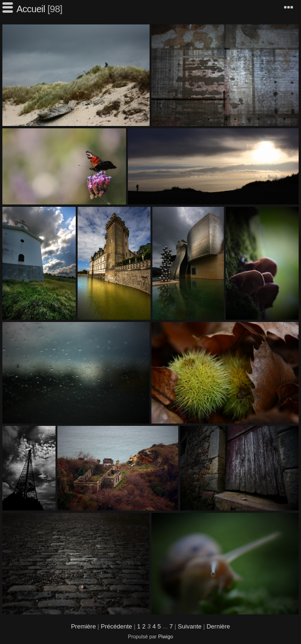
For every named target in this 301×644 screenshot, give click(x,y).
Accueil (31, 9)
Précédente (116, 626)
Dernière (218, 626)
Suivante (190, 626)
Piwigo (166, 636)
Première (83, 626)
